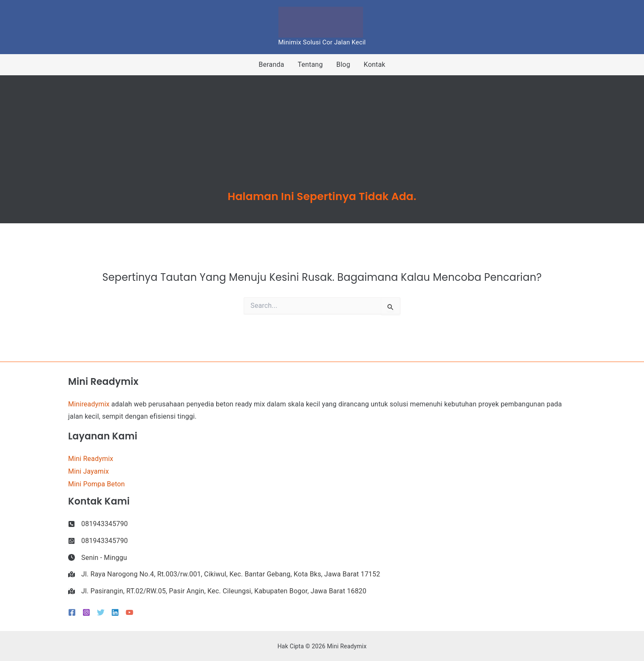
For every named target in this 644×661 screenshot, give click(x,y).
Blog (343, 64)
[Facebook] (72, 612)
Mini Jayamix (88, 471)
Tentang (310, 64)
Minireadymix (89, 404)
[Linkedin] (115, 612)
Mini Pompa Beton (96, 484)
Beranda (271, 64)
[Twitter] (101, 612)
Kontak (375, 64)
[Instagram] (86, 612)
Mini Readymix (91, 459)
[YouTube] (129, 612)
